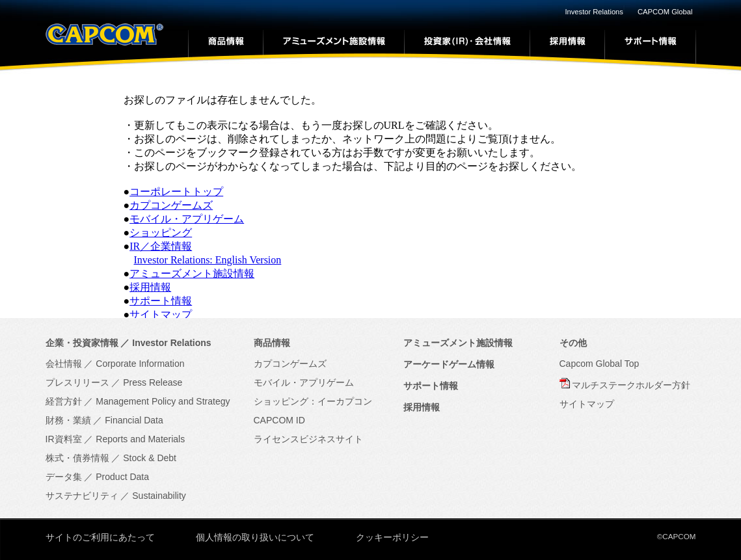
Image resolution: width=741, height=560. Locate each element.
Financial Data (134, 420)
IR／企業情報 (161, 246)
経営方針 (64, 401)
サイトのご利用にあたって (100, 537)
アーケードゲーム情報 (449, 364)
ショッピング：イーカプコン (313, 401)
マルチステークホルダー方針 (631, 385)
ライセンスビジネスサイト (308, 439)
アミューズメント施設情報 (192, 273)
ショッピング (161, 233)
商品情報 (272, 343)
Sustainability (159, 496)
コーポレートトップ (176, 192)
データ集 (64, 477)
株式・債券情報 (77, 458)
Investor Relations (594, 12)
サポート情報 (161, 301)
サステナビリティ (82, 496)
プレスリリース (77, 382)
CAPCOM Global (665, 12)
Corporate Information (140, 364)
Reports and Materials (140, 439)
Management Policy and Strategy (163, 401)
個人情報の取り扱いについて (255, 537)
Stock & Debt (150, 458)
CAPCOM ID (279, 420)
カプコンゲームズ (171, 205)
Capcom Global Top (600, 364)
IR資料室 (64, 439)
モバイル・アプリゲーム (187, 219)
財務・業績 (68, 420)
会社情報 (64, 364)
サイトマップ (161, 314)
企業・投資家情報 (82, 343)
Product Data (122, 477)
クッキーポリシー (392, 537)
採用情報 (150, 287)
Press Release (153, 382)
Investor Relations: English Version (208, 260)
